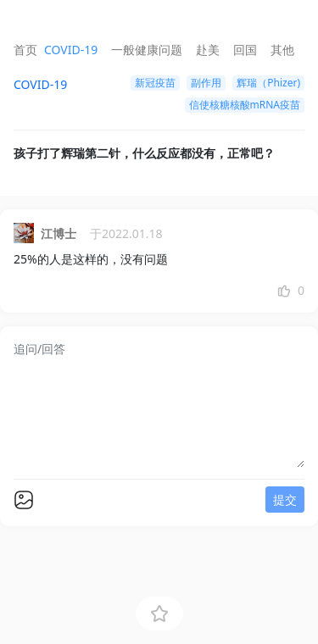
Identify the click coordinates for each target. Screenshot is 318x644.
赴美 (208, 50)
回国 (245, 50)
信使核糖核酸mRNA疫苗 (245, 105)
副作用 (206, 83)
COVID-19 (71, 50)
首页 (25, 50)
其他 (282, 50)
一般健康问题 (147, 50)
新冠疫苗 (155, 83)
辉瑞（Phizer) (268, 83)
